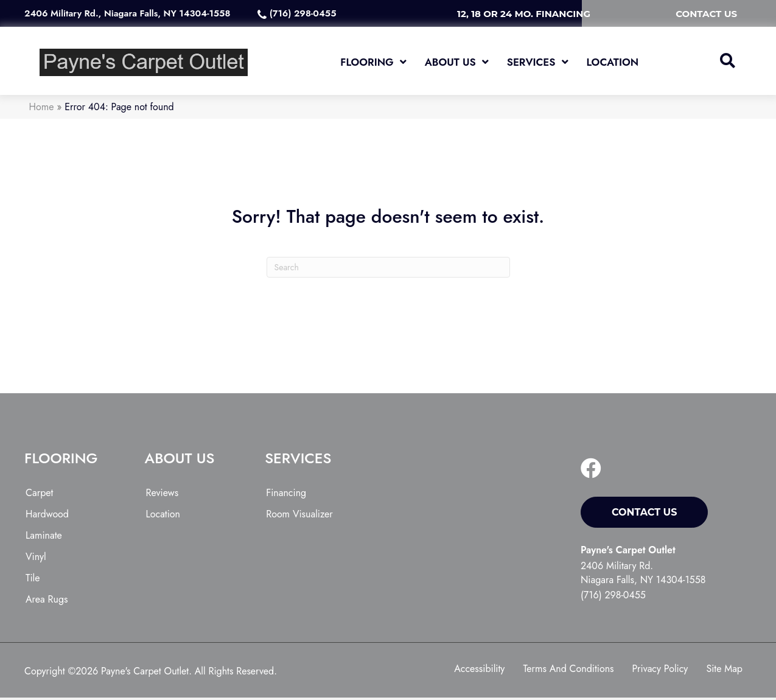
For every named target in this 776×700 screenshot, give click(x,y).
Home (42, 110)
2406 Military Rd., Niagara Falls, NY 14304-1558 (127, 13)
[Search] (388, 270)
